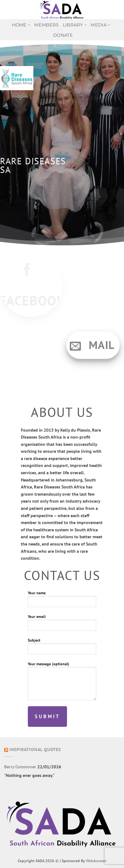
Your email (62, 624)
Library (75, 25)
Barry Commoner (20, 767)
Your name (62, 601)
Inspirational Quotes (35, 749)
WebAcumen (96, 861)
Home (21, 25)
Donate (63, 35)
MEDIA (100, 25)
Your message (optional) (62, 683)
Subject (62, 648)
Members (46, 25)
